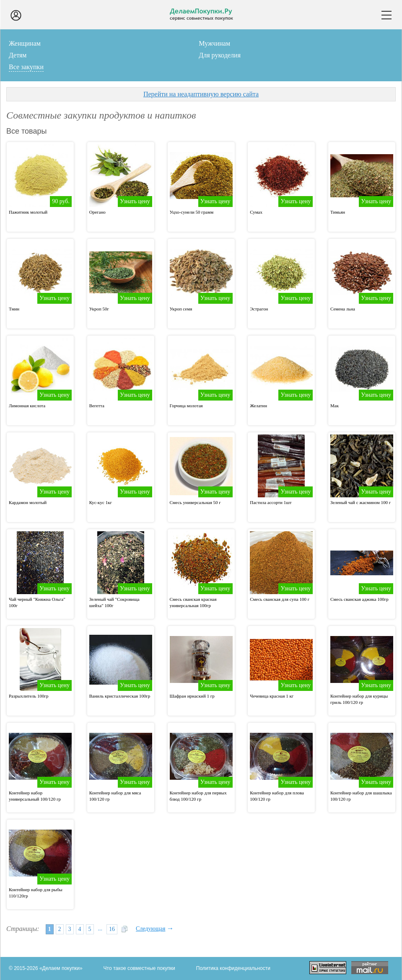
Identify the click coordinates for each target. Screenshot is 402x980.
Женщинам (25, 43)
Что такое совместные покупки (139, 968)
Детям (18, 55)
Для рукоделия (220, 55)
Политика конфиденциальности (233, 968)
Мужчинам (214, 43)
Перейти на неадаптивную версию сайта (201, 94)
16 (112, 929)
